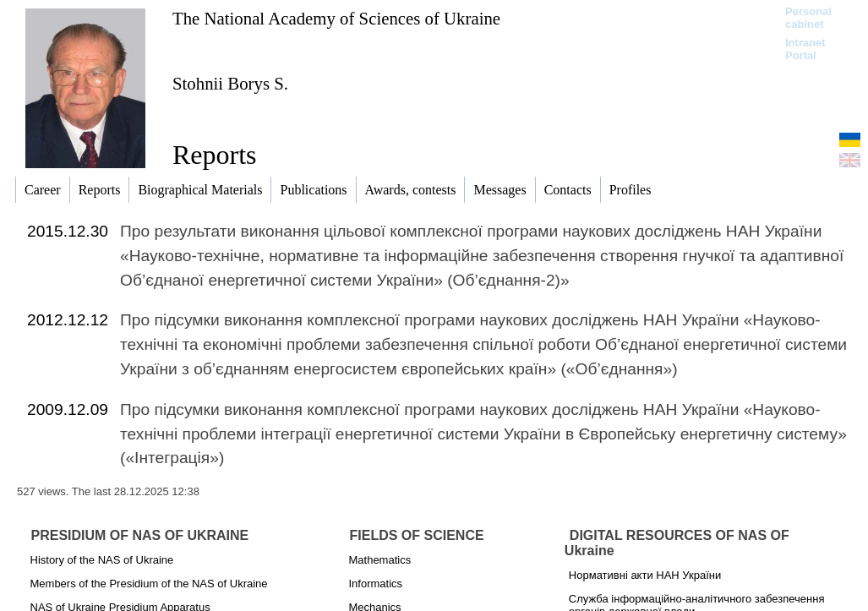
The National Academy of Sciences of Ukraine (336, 18)
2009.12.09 (68, 409)
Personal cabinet (808, 18)
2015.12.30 (68, 231)
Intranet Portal (805, 49)
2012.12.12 (68, 320)
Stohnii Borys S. (230, 83)
